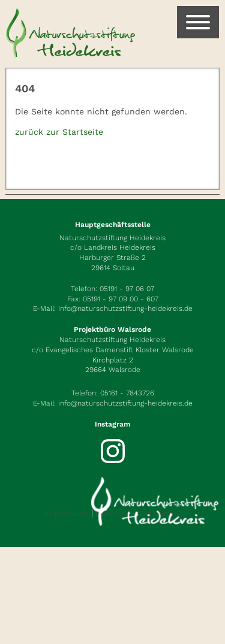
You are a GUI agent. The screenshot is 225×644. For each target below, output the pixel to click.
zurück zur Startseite (59, 132)
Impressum (67, 513)
